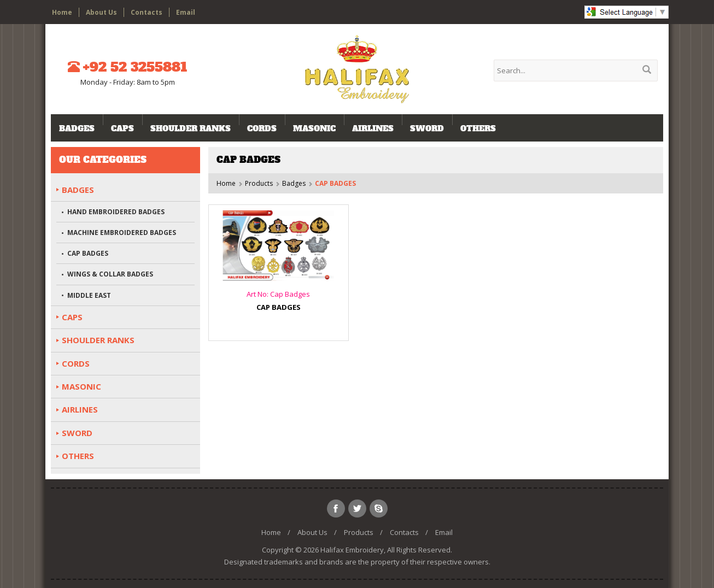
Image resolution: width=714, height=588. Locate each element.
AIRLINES (373, 128)
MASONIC (314, 128)
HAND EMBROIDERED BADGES (116, 212)
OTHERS (478, 128)
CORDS (262, 128)
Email (186, 12)
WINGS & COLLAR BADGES (110, 274)
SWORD (427, 128)
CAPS (122, 128)
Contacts (147, 12)
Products (259, 183)
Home (62, 12)
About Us (101, 12)
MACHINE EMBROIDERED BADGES (122, 233)
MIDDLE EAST (89, 295)
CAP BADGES (88, 253)
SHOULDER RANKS (191, 128)
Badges (77, 128)
